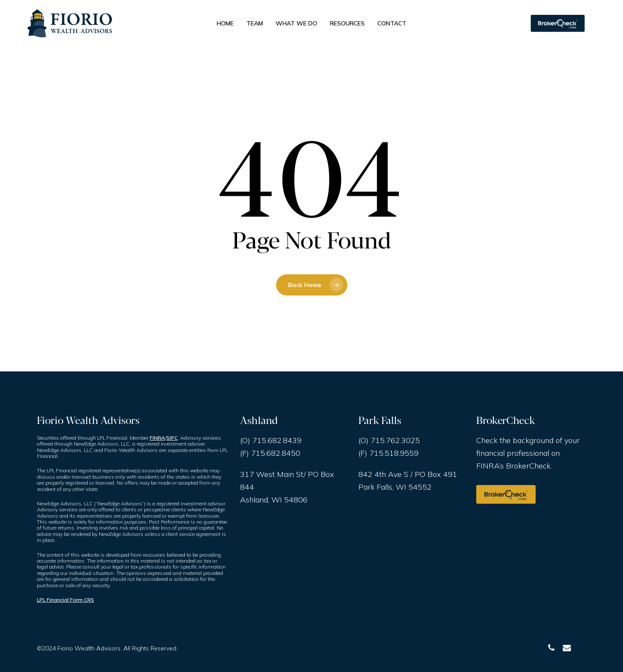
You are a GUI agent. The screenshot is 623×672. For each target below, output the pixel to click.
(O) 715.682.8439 (271, 440)
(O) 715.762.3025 (389, 440)
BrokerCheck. (529, 466)
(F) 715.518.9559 (388, 453)
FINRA (157, 438)
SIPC (172, 438)
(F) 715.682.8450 (270, 453)
